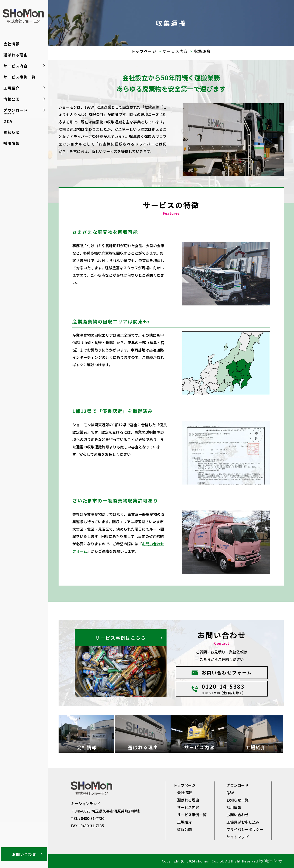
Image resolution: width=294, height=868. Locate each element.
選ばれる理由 (16, 55)
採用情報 (11, 143)
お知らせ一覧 (237, 800)
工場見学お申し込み (243, 822)
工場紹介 (11, 88)
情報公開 (11, 99)
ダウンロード (16, 111)
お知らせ (11, 132)
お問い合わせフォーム (227, 672)
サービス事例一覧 (20, 77)
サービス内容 (16, 66)
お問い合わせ (24, 854)
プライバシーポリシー (245, 829)
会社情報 (11, 44)
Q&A (8, 121)
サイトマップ (237, 837)
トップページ (144, 51)
